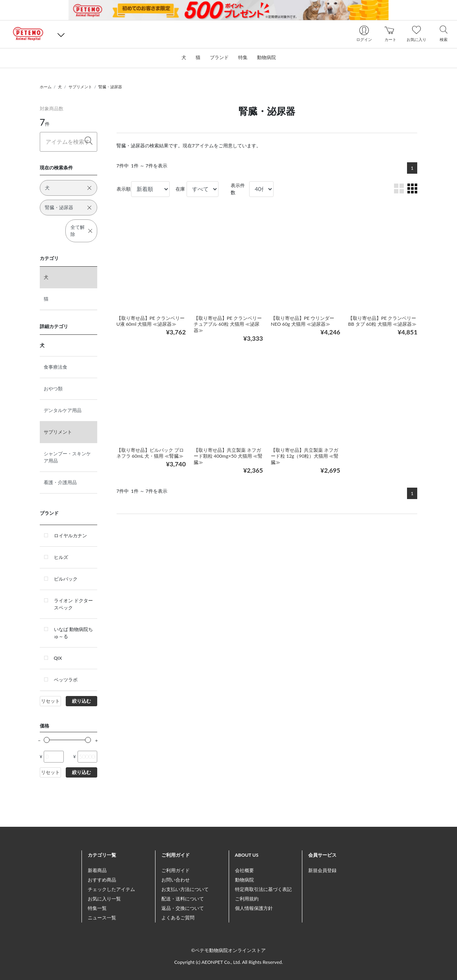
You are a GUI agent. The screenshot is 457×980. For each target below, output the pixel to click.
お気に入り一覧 (104, 899)
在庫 (180, 189)
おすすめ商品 (102, 880)
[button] (61, 34)
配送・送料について (183, 899)
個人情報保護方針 (254, 908)
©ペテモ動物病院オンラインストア (229, 950)
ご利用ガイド (176, 870)
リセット (50, 701)
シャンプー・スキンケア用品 (67, 457)
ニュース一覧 (102, 918)
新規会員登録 (322, 870)
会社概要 (244, 870)
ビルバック (66, 579)
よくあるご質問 (178, 918)
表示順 (124, 189)
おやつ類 (53, 389)
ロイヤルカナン (70, 535)
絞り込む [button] (81, 701)
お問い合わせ (176, 880)
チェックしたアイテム (111, 889)
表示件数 (238, 189)
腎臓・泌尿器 (110, 87)
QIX (58, 658)
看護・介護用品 (60, 482)
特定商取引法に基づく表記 (263, 889)
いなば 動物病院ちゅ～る (73, 633)
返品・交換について (183, 908)
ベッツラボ (66, 680)
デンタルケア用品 (63, 410)
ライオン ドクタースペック (73, 604)
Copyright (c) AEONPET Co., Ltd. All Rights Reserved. (228, 962)
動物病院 (244, 880)
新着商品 (97, 870)
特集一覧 (97, 908)
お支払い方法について (185, 889)
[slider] (47, 740)
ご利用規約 (247, 899)
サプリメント (80, 87)
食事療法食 (56, 367)
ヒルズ (61, 557)
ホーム (46, 87)
